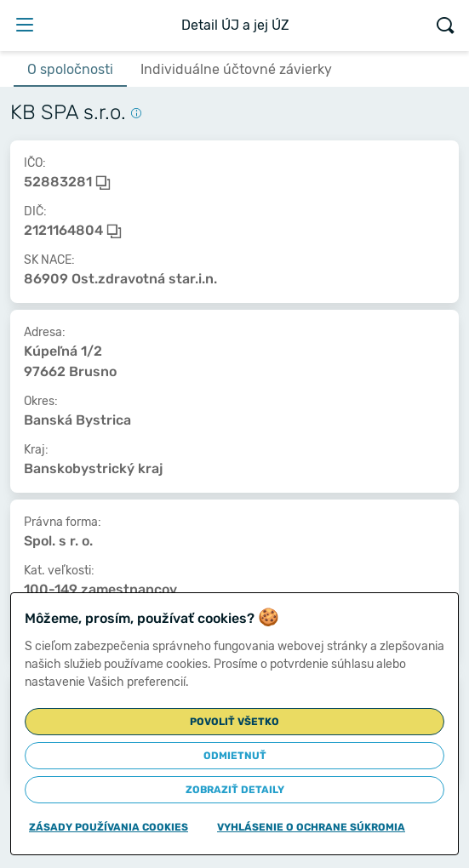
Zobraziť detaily (235, 790)
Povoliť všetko (234, 722)
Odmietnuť (235, 756)
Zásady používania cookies (109, 827)
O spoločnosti (70, 69)
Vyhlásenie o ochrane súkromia (311, 827)
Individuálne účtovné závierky (236, 69)
